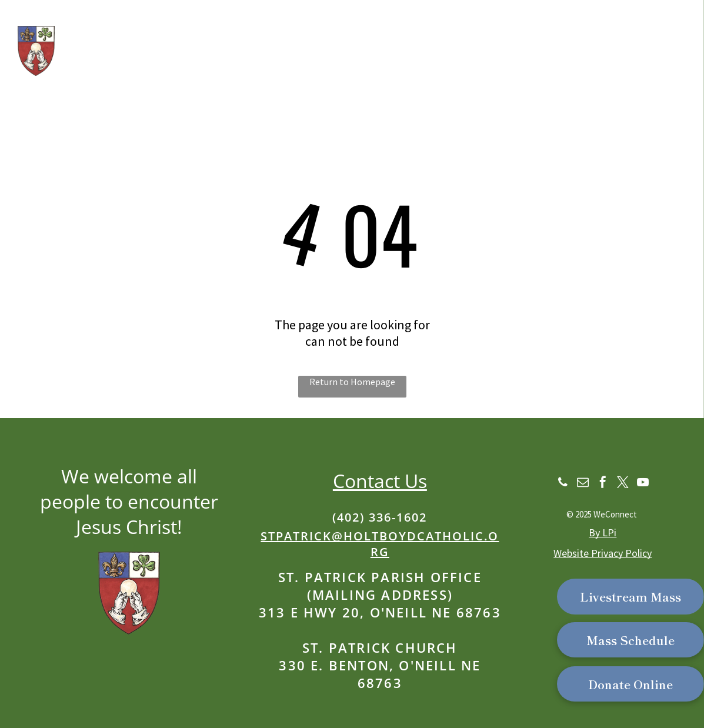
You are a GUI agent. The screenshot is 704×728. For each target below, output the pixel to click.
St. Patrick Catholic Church (246, 29)
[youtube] (643, 484)
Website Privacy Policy (603, 553)
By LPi (603, 532)
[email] (583, 484)
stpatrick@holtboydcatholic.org (380, 544)
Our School (87, 59)
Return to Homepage (352, 382)
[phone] (563, 484)
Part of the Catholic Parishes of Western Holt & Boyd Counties (216, 80)
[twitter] (623, 484)
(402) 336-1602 (380, 517)
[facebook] (603, 484)
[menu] (678, 48)
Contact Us (380, 481)
